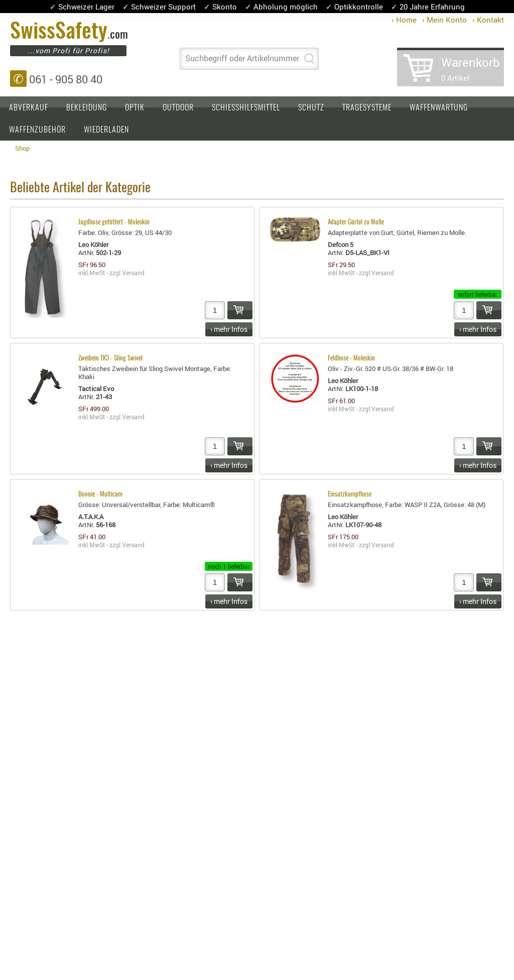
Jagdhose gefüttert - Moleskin (114, 223)
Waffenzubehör (37, 130)
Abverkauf (29, 108)
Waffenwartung (439, 108)
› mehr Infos (229, 329)
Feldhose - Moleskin (351, 359)
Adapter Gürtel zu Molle (356, 223)
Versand (133, 273)
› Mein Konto (444, 20)
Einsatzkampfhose (350, 495)
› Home (404, 20)
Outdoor (178, 108)
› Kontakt (488, 20)
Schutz (311, 108)
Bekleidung (87, 108)
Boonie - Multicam (100, 495)
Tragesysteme (367, 108)
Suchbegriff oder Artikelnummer (242, 58)
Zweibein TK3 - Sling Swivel (110, 359)
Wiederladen (106, 130)
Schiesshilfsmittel (246, 108)
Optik (135, 108)
